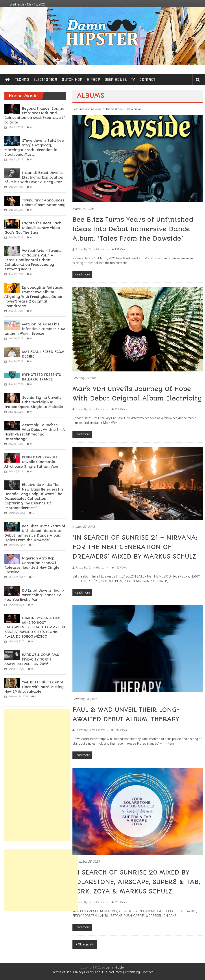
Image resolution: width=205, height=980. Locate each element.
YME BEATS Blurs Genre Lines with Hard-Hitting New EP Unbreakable (34, 687)
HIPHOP (93, 80)
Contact (147, 972)
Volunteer (116, 972)
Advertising (132, 972)
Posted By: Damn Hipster (90, 249)
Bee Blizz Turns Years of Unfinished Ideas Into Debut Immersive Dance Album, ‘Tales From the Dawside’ (133, 229)
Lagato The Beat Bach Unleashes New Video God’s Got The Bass (33, 228)
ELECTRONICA (45, 80)
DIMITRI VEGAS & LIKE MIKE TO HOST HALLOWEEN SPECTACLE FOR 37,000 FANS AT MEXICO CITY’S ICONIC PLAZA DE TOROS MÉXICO (35, 627)
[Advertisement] (37, 775)
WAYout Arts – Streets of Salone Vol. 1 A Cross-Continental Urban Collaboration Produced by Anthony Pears (33, 260)
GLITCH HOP (72, 80)
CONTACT (147, 80)
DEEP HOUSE (116, 80)
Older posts (86, 944)
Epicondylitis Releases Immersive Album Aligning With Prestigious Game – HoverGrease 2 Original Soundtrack (35, 297)
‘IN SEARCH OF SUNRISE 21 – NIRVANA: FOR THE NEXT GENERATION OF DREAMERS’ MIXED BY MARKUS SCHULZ (135, 547)
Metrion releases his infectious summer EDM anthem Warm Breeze (35, 329)
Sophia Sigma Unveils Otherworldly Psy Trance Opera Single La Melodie (34, 402)
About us (101, 972)
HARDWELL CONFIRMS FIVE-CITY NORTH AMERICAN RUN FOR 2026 (32, 659)
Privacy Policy (83, 972)
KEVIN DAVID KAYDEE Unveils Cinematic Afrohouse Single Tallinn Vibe (31, 462)
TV (133, 80)
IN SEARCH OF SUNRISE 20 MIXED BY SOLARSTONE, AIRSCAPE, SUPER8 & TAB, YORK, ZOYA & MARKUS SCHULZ (136, 882)
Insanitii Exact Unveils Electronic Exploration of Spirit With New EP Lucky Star (34, 177)
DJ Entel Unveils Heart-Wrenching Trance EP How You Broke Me (34, 595)
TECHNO (22, 80)
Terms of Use (62, 972)
